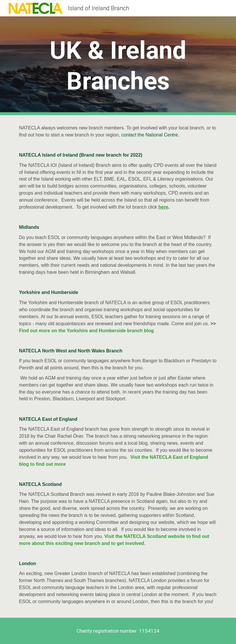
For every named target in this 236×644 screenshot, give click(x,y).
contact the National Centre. (151, 135)
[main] (118, 66)
